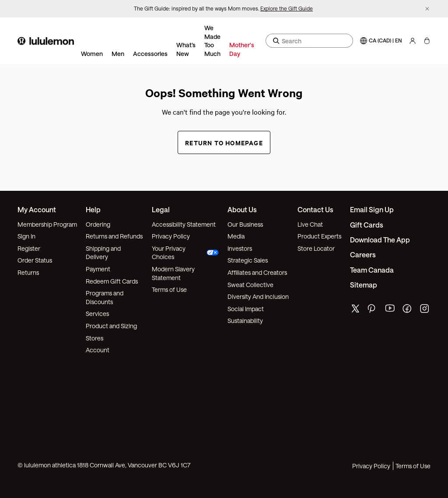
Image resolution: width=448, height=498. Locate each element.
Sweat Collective (250, 285)
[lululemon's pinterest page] (373, 310)
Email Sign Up (372, 209)
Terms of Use (169, 289)
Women (92, 54)
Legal (161, 209)
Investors (240, 248)
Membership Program (47, 224)
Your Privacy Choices (185, 253)
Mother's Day (242, 49)
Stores (94, 338)
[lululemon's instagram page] (425, 310)
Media (236, 236)
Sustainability (245, 321)
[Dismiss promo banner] (427, 9)
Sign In (26, 236)
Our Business (245, 224)
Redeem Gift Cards (112, 281)
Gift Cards (367, 225)
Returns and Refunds (114, 236)
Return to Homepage (224, 142)
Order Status (35, 260)
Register (29, 248)
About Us (242, 209)
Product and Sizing (111, 326)
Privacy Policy (171, 236)
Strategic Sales (248, 260)
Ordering (98, 224)
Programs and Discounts (105, 297)
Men (118, 54)
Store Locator (316, 248)
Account (98, 350)
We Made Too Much (212, 41)
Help (93, 209)
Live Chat (310, 224)
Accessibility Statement (184, 224)
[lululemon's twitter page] (355, 310)
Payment (98, 269)
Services (97, 314)
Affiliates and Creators (257, 272)
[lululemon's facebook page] (408, 310)
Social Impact (246, 309)
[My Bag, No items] (427, 41)
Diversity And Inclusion (258, 296)
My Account (37, 209)
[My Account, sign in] (413, 41)
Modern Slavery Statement (173, 273)
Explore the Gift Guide (287, 8)
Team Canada (372, 270)
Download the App (380, 240)
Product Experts (319, 236)
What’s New (186, 49)
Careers (363, 254)
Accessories (150, 54)
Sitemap (364, 285)
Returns (28, 272)
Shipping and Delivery (103, 253)
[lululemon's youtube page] (390, 310)
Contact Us (315, 209)
